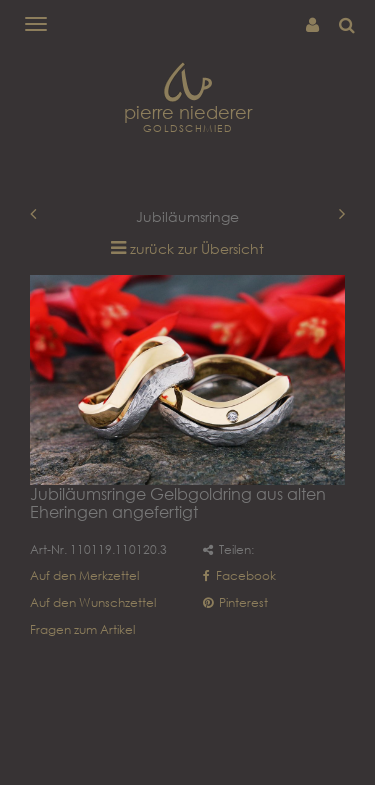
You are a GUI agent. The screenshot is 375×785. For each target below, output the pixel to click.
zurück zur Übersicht (197, 248)
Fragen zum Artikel (82, 629)
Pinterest (235, 602)
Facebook (239, 575)
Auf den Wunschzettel (93, 602)
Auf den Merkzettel (84, 575)
